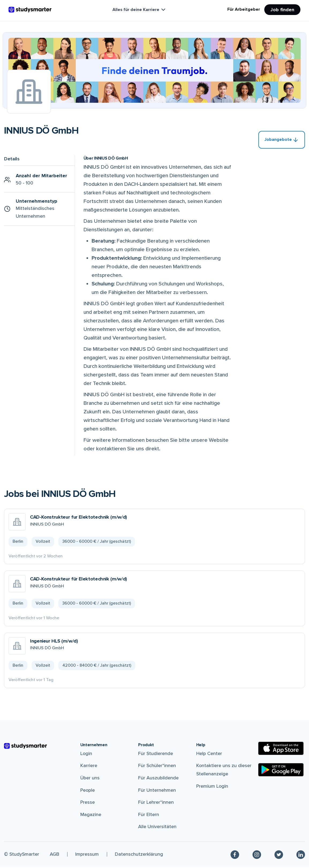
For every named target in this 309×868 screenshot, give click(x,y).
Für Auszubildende (158, 779)
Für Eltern (149, 816)
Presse (88, 803)
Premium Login (212, 787)
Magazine (91, 816)
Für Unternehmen (157, 791)
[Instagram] (257, 855)
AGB (54, 855)
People (88, 791)
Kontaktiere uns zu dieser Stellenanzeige (224, 771)
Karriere (89, 767)
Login (86, 754)
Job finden (282, 10)
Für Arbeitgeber (244, 9)
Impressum (87, 855)
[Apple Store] (281, 749)
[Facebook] (235, 855)
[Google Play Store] (281, 771)
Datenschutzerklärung (139, 855)
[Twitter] (279, 855)
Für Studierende (156, 754)
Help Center (209, 754)
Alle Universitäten (157, 828)
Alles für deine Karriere (140, 10)
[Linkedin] (301, 855)
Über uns (90, 779)
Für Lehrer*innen (156, 803)
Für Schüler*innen (157, 767)
